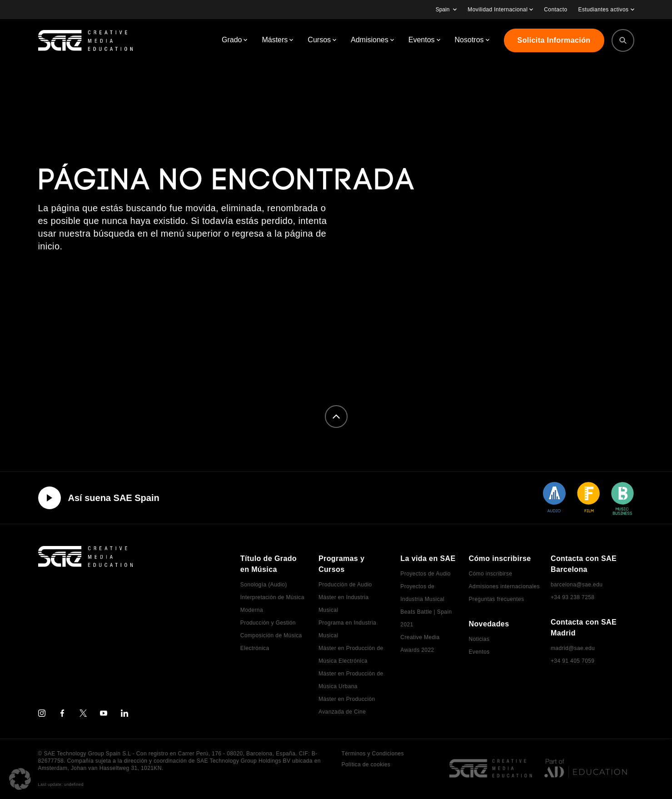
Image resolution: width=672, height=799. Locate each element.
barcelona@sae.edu (577, 585)
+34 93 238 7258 (572, 597)
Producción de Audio (345, 585)
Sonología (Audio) (264, 585)
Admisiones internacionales (504, 586)
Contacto (555, 10)
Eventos (479, 652)
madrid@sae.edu (573, 648)
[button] (20, 779)
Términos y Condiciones (373, 754)
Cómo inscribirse (490, 574)
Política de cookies (366, 764)
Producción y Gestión (268, 623)
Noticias (479, 639)
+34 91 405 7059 (572, 661)
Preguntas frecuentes (496, 599)
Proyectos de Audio (426, 574)
